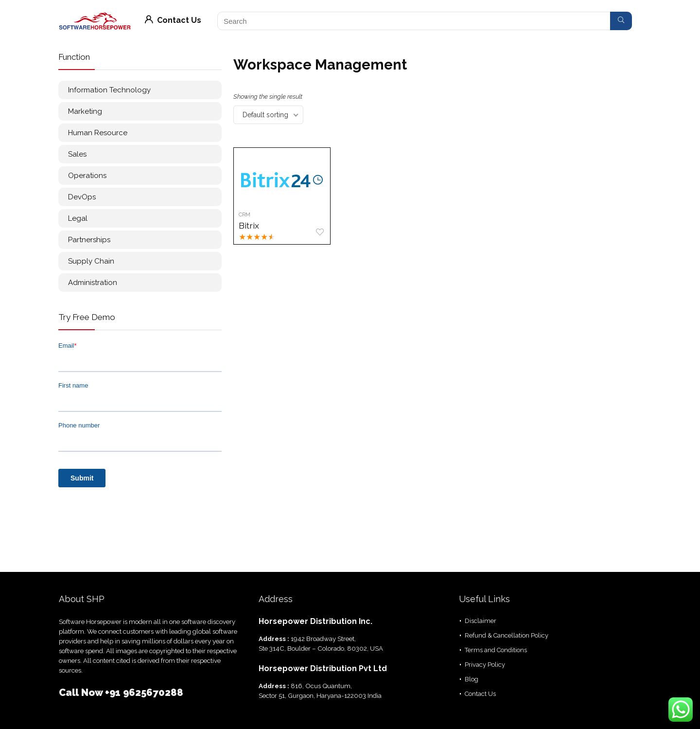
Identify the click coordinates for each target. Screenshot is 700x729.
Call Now (82, 693)
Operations (87, 176)
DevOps (82, 197)
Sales (77, 154)
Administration (93, 283)
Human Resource (98, 133)
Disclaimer (481, 621)
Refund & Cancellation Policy (507, 635)
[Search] (621, 21)
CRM (245, 214)
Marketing (85, 111)
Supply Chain (91, 261)
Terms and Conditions (496, 650)
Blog (472, 679)
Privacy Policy (485, 665)
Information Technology (109, 90)
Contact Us (173, 20)
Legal (78, 218)
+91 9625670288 (144, 693)
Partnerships (89, 240)
